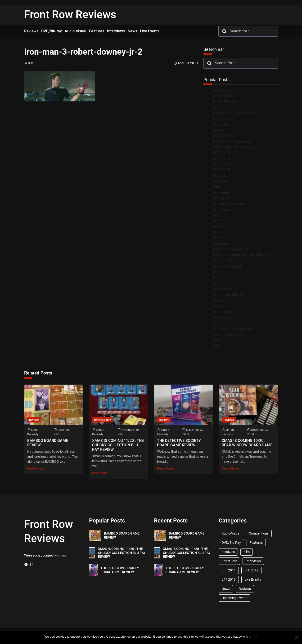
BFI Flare (221, 107)
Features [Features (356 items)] (256, 543)
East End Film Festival (232, 141)
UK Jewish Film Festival (233, 329)
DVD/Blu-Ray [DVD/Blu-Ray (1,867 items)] (231, 543)
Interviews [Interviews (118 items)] (253, 561)
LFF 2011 (221, 215)
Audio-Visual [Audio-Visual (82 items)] (231, 533)
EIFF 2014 (221, 164)
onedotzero (223, 289)
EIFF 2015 (221, 170)
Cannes (219, 119)
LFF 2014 (221, 232)
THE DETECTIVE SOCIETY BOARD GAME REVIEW (179, 443)
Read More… (36, 468)
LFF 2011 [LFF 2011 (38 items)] (229, 570)
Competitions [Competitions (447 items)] (259, 533)
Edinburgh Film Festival (233, 147)
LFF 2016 (221, 238)
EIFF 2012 (221, 153)
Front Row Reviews (70, 14)
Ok (256, 637)
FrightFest (222, 198)
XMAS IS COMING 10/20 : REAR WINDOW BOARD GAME (247, 443)
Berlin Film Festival (229, 102)
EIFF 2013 (221, 159)
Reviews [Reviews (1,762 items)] (245, 589)
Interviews (222, 210)
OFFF (217, 283)
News (218, 278)
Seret (218, 306)
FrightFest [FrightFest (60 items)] (229, 561)
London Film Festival (231, 249)
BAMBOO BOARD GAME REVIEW (48, 443)
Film (217, 187)
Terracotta (222, 317)
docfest (219, 130)
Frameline (222, 193)
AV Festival (222, 96)
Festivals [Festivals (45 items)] (228, 552)
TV (215, 323)
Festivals (221, 181)
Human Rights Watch (231, 204)
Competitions (224, 124)
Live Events (223, 244)
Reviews (220, 300)
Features (221, 176)
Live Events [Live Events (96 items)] (253, 579)
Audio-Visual (224, 90)
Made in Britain (226, 261)
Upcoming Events (228, 334)
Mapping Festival (228, 266)
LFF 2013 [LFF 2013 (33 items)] (229, 579)
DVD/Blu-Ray (224, 136)
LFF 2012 (221, 221)
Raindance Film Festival (233, 295)
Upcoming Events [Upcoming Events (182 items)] (234, 598)
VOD (217, 346)
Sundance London (228, 312)
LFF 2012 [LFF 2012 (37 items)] (251, 570)
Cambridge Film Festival (234, 113)
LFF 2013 (221, 227)
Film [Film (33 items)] (247, 552)
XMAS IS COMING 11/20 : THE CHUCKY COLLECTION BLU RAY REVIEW (118, 445)
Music (218, 272)
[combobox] (248, 31)
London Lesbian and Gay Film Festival (245, 255)
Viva (217, 340)
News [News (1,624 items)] (226, 589)
